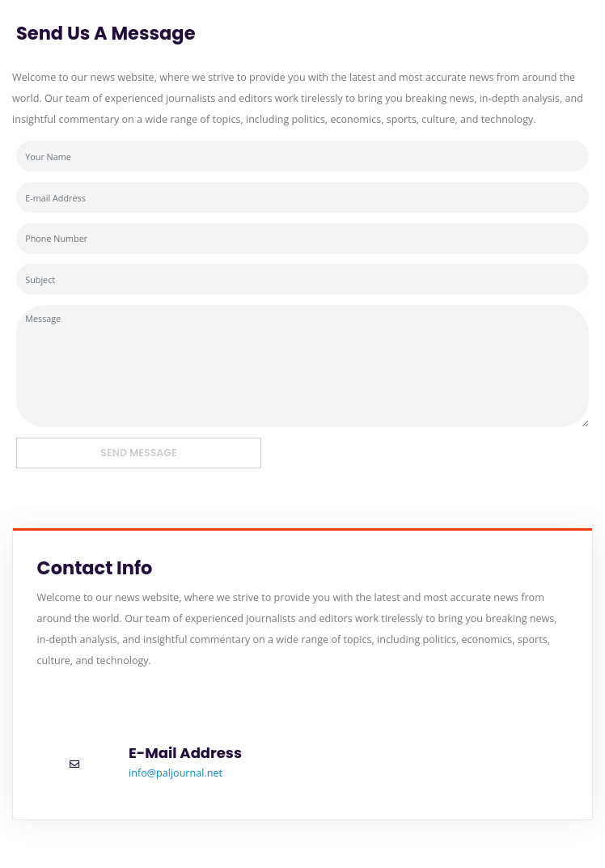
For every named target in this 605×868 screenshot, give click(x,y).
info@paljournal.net (176, 773)
